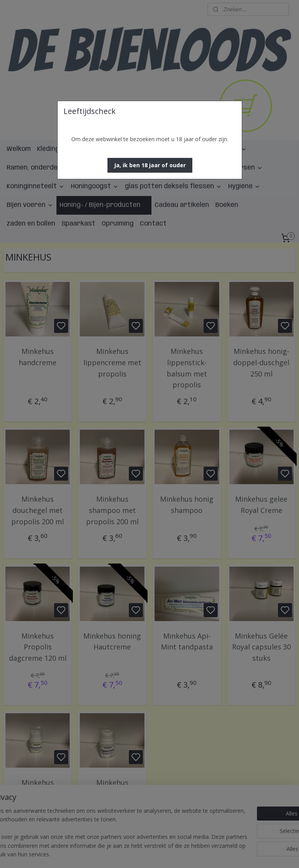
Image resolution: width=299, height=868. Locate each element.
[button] (150, 165)
